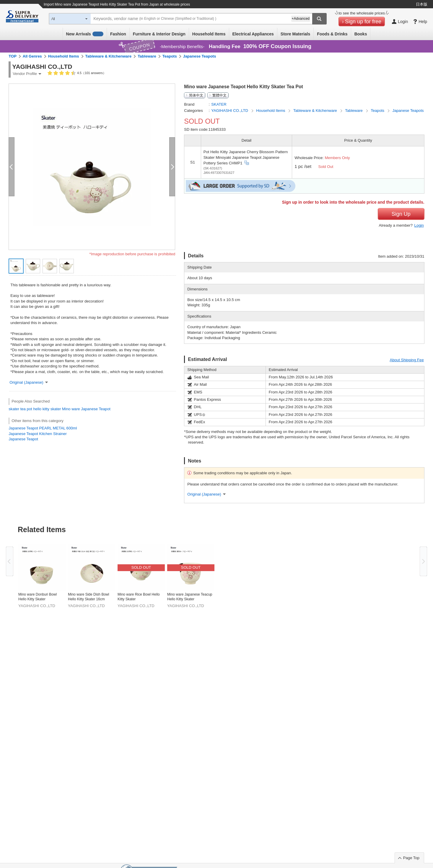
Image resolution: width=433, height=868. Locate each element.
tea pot (26, 409)
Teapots (170, 56)
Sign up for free (363, 22)
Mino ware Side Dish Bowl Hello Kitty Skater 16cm (88, 597)
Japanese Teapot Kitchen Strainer (38, 434)
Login (419, 225)
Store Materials (295, 34)
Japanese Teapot (23, 439)
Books (361, 34)
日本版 (422, 4)
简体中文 (196, 95)
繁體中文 (219, 95)
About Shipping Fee (407, 360)
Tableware (147, 56)
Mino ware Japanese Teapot (86, 409)
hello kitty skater (47, 409)
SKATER (219, 104)
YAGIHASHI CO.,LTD (230, 111)
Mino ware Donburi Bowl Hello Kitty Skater (38, 597)
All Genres (32, 56)
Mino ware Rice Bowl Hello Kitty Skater (139, 597)
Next (423, 561)
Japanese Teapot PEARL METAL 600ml (43, 428)
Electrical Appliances (253, 34)
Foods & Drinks (332, 34)
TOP (13, 56)
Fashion (118, 34)
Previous (10, 561)
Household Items (209, 34)
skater (14, 409)
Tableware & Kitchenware (109, 56)
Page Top (411, 858)
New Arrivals (85, 34)
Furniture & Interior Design (159, 34)
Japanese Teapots (200, 56)
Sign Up (401, 214)
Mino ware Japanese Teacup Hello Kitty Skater (190, 597)
